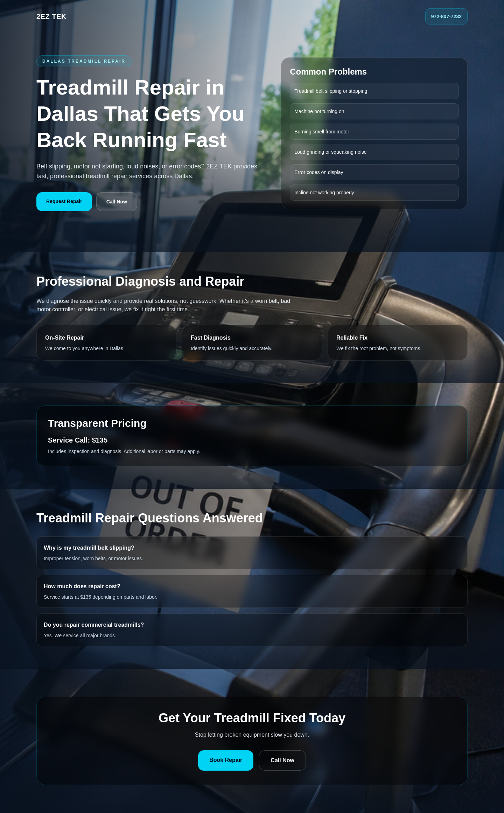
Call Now (117, 202)
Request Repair (64, 201)
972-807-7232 (446, 16)
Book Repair (226, 760)
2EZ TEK (51, 16)
